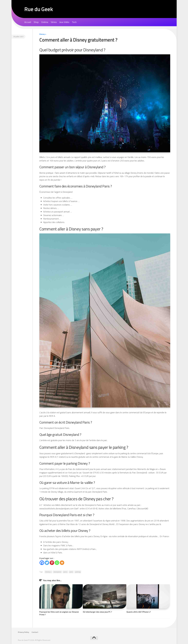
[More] (62, 563)
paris (71, 572)
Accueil (28, 22)
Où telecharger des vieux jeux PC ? (97, 612)
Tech (74, 22)
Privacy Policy (23, 632)
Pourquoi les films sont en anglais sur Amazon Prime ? (59, 613)
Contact (35, 632)
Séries (54, 22)
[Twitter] (47, 563)
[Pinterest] (52, 563)
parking (78, 572)
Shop (36, 22)
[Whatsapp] (57, 563)
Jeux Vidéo (64, 22)
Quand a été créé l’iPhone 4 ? (139, 612)
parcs (65, 572)
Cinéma (45, 22)
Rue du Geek (39, 9)
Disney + (43, 34)
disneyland (57, 572)
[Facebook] (42, 563)
